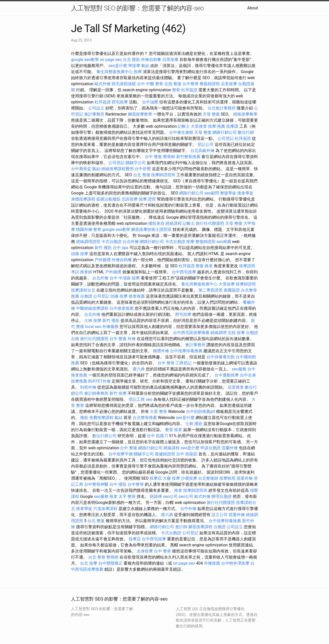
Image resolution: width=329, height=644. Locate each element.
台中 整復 (153, 157)
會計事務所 (94, 114)
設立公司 (220, 515)
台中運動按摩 (227, 375)
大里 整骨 (158, 412)
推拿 (178, 490)
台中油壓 (150, 102)
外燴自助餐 (151, 60)
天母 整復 (211, 114)
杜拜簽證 (189, 90)
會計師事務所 (96, 393)
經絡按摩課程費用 (117, 169)
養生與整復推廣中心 (114, 72)
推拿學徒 (245, 193)
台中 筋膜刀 (157, 436)
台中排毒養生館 (221, 357)
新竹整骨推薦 (188, 157)
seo (149, 399)
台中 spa (121, 248)
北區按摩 (130, 199)
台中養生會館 (181, 132)
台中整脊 (191, 84)
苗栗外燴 (245, 478)
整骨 (176, 90)
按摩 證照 (147, 199)
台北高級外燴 (202, 151)
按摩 (138, 72)
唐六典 (139, 369)
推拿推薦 (137, 296)
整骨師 (169, 157)
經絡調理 (219, 333)
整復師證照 (210, 84)
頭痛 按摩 (80, 254)
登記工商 (137, 399)
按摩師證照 (246, 284)
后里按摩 (170, 60)
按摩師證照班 (163, 175)
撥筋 (84, 418)
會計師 (181, 527)
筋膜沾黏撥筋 (108, 199)
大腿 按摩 (171, 478)
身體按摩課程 (83, 199)
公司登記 (226, 138)
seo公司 (170, 496)
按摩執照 (227, 478)
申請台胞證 (210, 448)
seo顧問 (212, 193)
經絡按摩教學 (245, 114)
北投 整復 (173, 84)
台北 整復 (142, 175)
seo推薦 (224, 242)
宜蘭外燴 (230, 448)
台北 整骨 (97, 557)
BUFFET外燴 (99, 381)
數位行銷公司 (104, 436)
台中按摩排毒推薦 (186, 351)
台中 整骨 (166, 363)
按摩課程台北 (83, 290)
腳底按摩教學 (140, 114)
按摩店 (156, 478)
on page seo (111, 60)
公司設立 (96, 108)
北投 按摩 (236, 333)
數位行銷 (246, 132)
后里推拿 (236, 387)
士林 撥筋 (194, 424)
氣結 (145, 66)
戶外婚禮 (103, 260)
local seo (93, 327)
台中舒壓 (143, 169)
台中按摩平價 (121, 454)
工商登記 (183, 363)
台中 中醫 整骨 (150, 84)
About (253, 8)
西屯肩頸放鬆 (124, 84)
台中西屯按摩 (184, 272)
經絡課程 (174, 223)
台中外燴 (188, 509)
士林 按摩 (93, 320)
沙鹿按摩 (189, 478)
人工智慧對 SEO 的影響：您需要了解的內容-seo (137, 8)
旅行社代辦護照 (210, 223)
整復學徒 (228, 193)
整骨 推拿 (174, 430)
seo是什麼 (118, 66)
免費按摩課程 (101, 418)
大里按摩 (227, 284)
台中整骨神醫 (96, 484)
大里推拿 (199, 126)
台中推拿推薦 (122, 308)
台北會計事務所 (222, 108)
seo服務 (239, 369)
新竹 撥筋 (103, 248)
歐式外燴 (103, 84)
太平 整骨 (127, 496)
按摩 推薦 (217, 126)
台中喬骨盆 (81, 169)
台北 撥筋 (131, 60)
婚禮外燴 (161, 351)
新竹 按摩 (118, 393)
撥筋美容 (156, 223)
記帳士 (184, 126)
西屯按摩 (120, 102)
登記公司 (205, 145)
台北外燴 (131, 242)
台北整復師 (208, 478)
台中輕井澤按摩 (235, 563)
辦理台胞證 (222, 496)
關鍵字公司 (136, 163)
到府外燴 (88, 387)
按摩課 (232, 126)
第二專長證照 (210, 290)
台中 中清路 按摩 (125, 278)
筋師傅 (156, 496)
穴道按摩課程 (105, 509)
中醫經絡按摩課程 (92, 308)
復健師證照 (165, 454)
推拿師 (86, 272)
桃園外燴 (84, 229)
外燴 (132, 339)
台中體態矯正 (110, 563)
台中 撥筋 (118, 484)
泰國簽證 (232, 290)
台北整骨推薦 (145, 418)
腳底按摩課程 (200, 527)
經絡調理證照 (88, 242)
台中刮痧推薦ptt (201, 412)
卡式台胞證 (111, 242)
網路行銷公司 (225, 132)
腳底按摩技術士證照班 (151, 229)
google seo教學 (85, 60)
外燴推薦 (212, 563)
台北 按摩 (89, 563)
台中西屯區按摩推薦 (191, 333)
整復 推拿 (204, 266)
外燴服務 (110, 327)
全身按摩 (145, 551)
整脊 (97, 229)
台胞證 (86, 296)
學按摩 (134, 66)
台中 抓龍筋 (187, 454)
